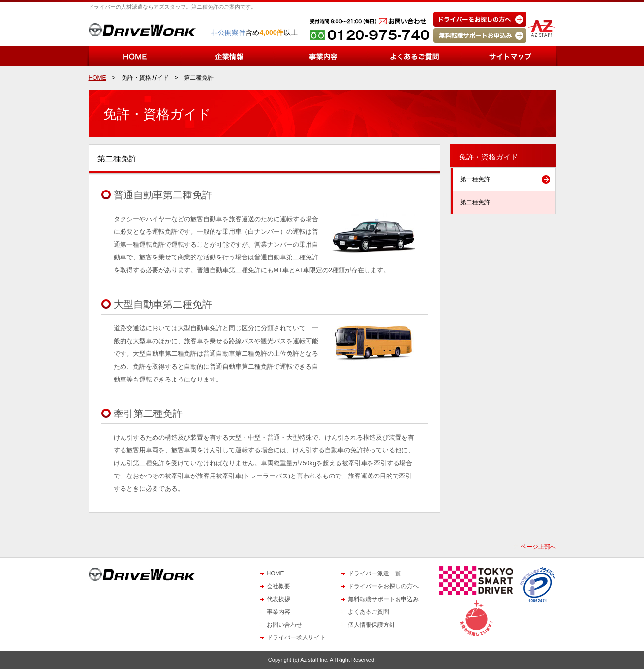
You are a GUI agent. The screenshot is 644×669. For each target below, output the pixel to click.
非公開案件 (228, 32)
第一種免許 (475, 179)
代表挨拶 (278, 599)
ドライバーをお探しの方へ (383, 586)
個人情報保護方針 (371, 625)
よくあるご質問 (368, 612)
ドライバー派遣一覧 (374, 573)
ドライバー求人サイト (296, 637)
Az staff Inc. (314, 660)
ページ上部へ (538, 547)
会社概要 (278, 586)
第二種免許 (475, 202)
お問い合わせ (284, 625)
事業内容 (278, 612)
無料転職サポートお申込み (383, 599)
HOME (276, 573)
